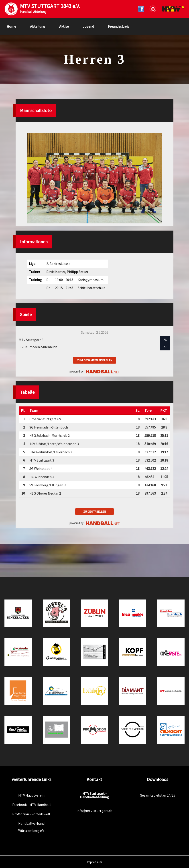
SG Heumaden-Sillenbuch (49, 427)
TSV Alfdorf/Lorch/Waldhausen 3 (54, 444)
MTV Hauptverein (31, 795)
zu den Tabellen (94, 512)
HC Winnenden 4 (42, 477)
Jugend (88, 26)
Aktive (64, 26)
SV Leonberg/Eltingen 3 (48, 485)
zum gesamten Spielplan (95, 360)
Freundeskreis (119, 26)
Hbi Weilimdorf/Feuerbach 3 (51, 452)
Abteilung (38, 26)
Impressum (94, 862)
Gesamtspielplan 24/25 (157, 795)
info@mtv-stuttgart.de (94, 811)
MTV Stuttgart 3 (42, 460)
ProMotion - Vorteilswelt (31, 814)
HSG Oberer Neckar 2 (45, 493)
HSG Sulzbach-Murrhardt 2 (50, 435)
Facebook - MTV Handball (31, 805)
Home (11, 26)
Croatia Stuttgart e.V (45, 419)
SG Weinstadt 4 (41, 468)
